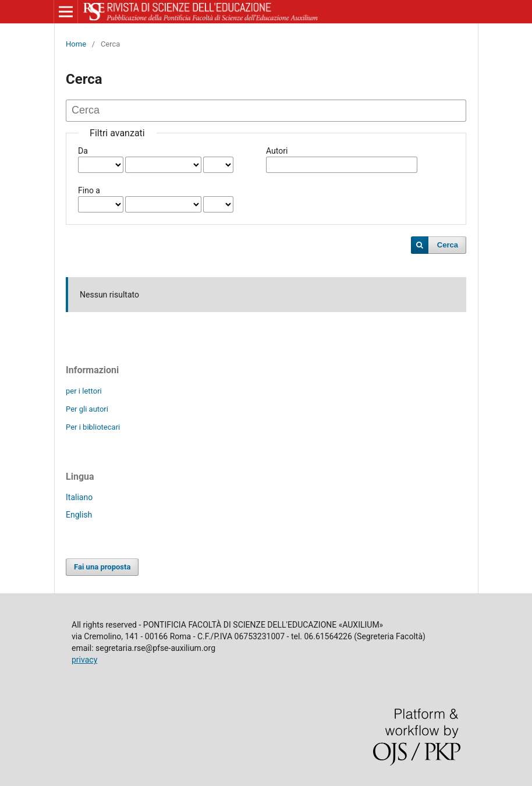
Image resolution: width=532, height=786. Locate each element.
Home (76, 44)
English (79, 515)
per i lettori (84, 391)
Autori (277, 151)
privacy (84, 660)
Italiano (79, 497)
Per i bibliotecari (93, 427)
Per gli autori (87, 409)
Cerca (448, 245)
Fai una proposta (102, 567)
